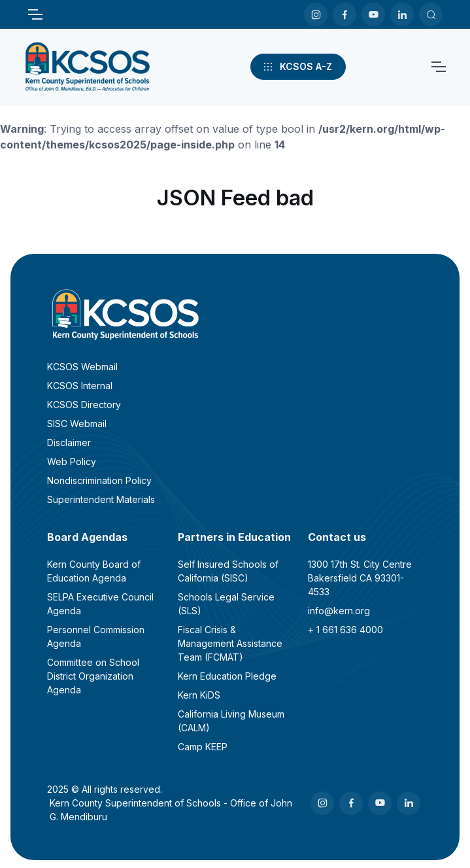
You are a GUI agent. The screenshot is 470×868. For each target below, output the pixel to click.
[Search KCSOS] (431, 14)
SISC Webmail (77, 424)
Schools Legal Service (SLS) (226, 604)
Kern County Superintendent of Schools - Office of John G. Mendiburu (171, 810)
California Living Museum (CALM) (231, 721)
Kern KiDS (199, 695)
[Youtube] (373, 14)
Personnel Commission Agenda (96, 636)
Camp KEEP (203, 747)
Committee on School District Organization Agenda (93, 676)
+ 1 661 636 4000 (345, 630)
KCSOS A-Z (297, 67)
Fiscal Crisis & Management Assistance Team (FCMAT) (230, 643)
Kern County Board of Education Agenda (94, 571)
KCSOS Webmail (82, 367)
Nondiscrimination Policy (99, 480)
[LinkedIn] (402, 14)
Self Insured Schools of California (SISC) (228, 571)
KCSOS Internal (80, 386)
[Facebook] (344, 14)
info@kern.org (339, 611)
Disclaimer (69, 443)
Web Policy (72, 461)
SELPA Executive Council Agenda (100, 604)
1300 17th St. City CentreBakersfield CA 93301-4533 (360, 578)
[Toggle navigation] (35, 14)
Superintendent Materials (101, 499)
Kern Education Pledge (227, 676)
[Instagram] (316, 14)
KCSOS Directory (84, 405)
